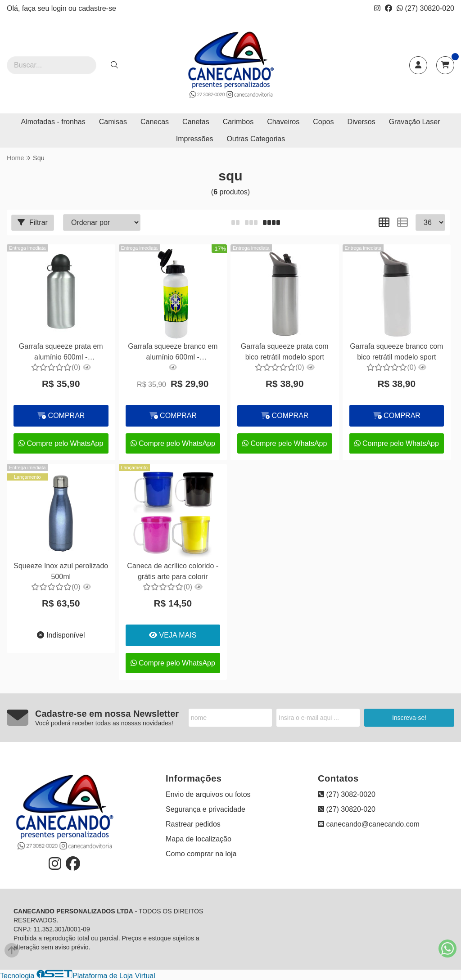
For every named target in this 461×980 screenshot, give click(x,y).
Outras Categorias (256, 139)
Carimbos (238, 122)
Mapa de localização (199, 839)
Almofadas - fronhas (53, 122)
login (60, 8)
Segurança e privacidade (206, 809)
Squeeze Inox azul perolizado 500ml (61, 571)
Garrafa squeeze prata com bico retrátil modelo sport (285, 352)
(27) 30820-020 (425, 8)
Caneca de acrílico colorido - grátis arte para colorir (173, 571)
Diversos (361, 122)
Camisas (113, 122)
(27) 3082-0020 (347, 794)
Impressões (195, 139)
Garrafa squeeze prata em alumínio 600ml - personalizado (61, 353)
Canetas (196, 122)
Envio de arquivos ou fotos (208, 794)
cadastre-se (97, 8)
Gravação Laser (415, 122)
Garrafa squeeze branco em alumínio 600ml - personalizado (173, 353)
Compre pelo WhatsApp (61, 443)
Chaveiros (283, 122)
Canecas (155, 122)
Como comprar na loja (201, 854)
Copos (323, 122)
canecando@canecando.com (369, 824)
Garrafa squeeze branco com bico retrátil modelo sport (396, 352)
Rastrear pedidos (193, 824)
